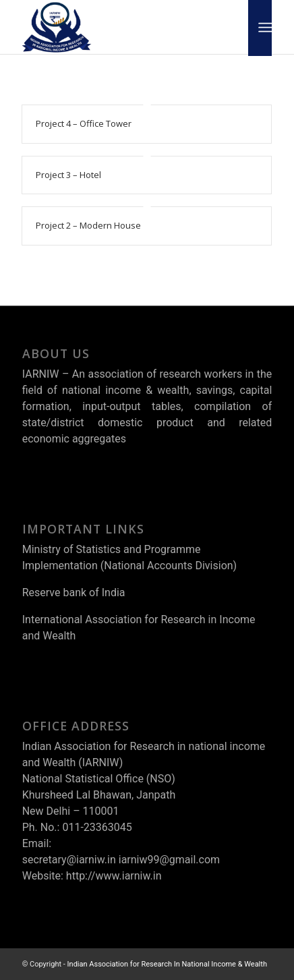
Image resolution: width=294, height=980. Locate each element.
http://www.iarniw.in (114, 876)
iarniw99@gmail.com (169, 860)
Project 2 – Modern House (88, 225)
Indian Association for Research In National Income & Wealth (167, 964)
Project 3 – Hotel (68, 175)
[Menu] (264, 28)
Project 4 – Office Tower (84, 123)
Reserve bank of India (74, 593)
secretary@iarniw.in (69, 860)
